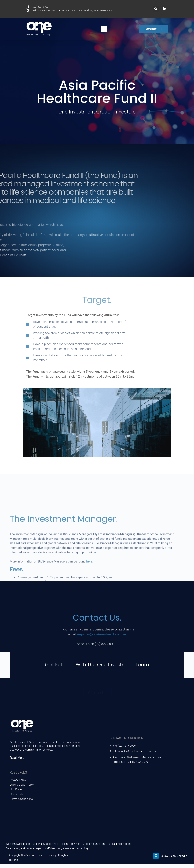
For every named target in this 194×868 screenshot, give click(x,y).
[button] (156, 9)
